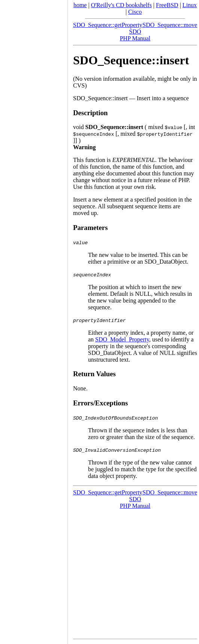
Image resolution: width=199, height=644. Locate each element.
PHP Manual (135, 38)
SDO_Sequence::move (170, 25)
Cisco (135, 12)
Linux (190, 5)
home (80, 5)
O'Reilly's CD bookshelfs (121, 5)
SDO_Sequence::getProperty (108, 25)
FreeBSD (167, 5)
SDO (135, 32)
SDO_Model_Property (122, 339)
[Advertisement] (34, 319)
